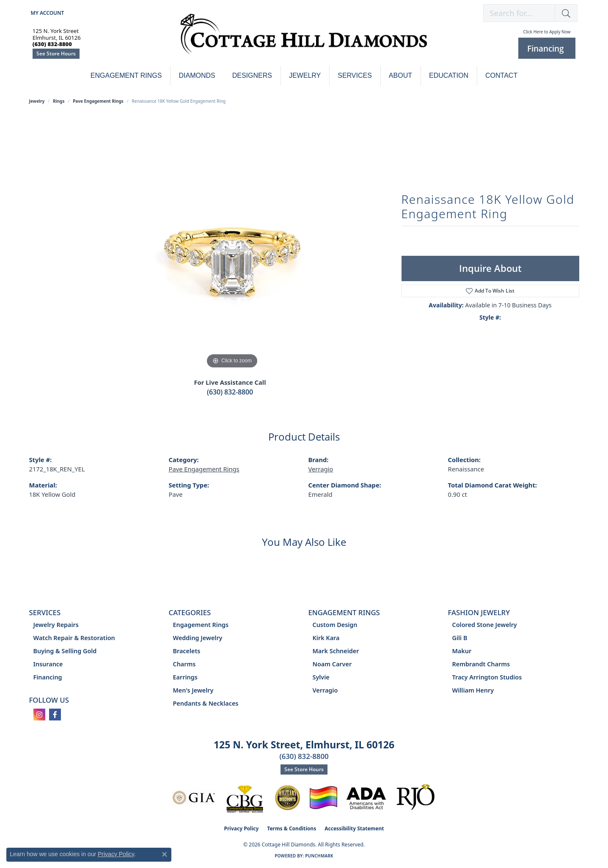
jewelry (37, 101)
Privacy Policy (242, 828)
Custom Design (335, 625)
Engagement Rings (126, 75)
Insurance (48, 664)
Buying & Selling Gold (65, 651)
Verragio (321, 469)
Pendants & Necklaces (206, 703)
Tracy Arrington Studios (487, 677)
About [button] (400, 75)
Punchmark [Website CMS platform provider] (319, 856)
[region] (232, 244)
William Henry (473, 690)
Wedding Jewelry (198, 638)
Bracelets (187, 651)
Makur (462, 651)
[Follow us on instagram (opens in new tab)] (39, 715)
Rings (59, 101)
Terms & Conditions (292, 828)
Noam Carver (332, 664)
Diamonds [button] (197, 75)
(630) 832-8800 (230, 392)
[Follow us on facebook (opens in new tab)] (55, 715)
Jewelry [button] (305, 75)
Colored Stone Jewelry (485, 625)
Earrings (185, 677)
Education (449, 75)
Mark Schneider (336, 651)
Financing (48, 677)
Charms (184, 664)
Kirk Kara (326, 638)
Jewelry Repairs (56, 625)
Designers (252, 75)
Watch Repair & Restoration (74, 638)
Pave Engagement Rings (98, 101)
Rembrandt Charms (481, 664)
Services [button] (355, 75)
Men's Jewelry (193, 690)
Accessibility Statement (354, 828)
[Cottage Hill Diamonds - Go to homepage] (304, 39)
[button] (47, 13)
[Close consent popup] (165, 854)
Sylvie (321, 677)
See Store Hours (56, 53)
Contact (501, 75)
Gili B (460, 638)
